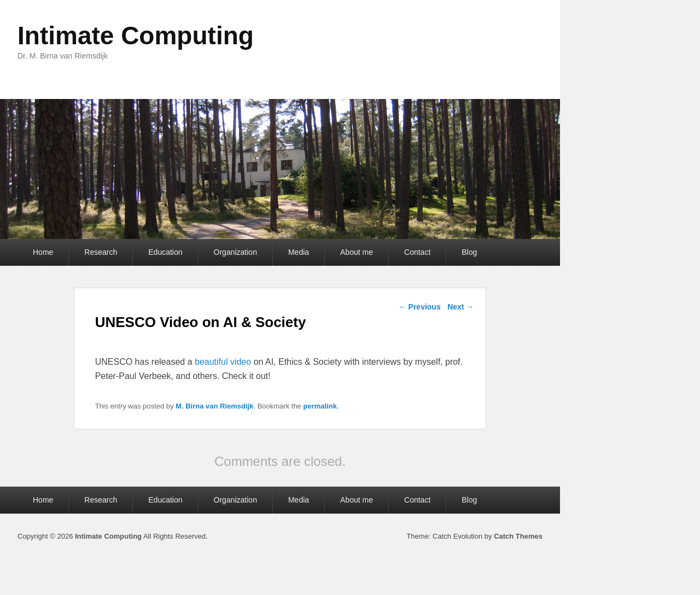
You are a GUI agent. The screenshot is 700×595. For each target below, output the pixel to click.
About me (357, 252)
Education (165, 252)
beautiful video (223, 362)
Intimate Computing (136, 36)
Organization (235, 252)
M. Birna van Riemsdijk (214, 406)
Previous (420, 307)
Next (460, 307)
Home (43, 252)
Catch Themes (518, 536)
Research (101, 252)
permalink (320, 406)
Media (299, 252)
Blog (469, 252)
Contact (417, 252)
